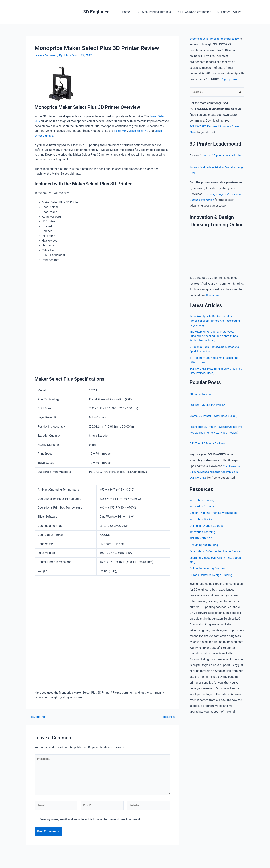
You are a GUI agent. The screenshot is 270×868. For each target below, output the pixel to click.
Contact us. (213, 295)
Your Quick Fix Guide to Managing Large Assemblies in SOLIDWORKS (216, 478)
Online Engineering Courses (207, 576)
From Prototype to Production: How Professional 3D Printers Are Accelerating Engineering (216, 321)
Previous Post (37, 717)
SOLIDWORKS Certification (194, 12)
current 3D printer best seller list (224, 156)
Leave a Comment (46, 55)
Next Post (170, 717)
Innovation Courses (202, 513)
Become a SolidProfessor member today (216, 39)
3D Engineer (96, 12)
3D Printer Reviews (229, 12)
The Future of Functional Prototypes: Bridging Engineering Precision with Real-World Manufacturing (216, 336)
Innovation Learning (202, 539)
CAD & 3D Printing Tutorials (153, 12)
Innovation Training (202, 506)
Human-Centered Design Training (211, 582)
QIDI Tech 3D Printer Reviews (208, 449)
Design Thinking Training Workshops (213, 519)
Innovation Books (201, 526)
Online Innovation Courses (207, 532)
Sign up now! (230, 79)
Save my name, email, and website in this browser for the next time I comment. (90, 822)
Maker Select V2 (140, 131)
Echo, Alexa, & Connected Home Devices (216, 558)
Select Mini (121, 131)
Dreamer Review (215, 433)
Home (126, 12)
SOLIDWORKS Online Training (209, 405)
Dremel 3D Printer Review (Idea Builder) (215, 416)
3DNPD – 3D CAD (201, 545)
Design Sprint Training (204, 552)
